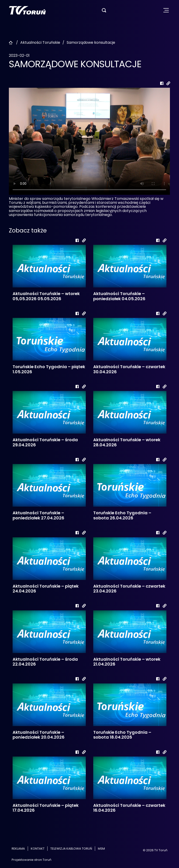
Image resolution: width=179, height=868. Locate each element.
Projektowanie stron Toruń (31, 860)
